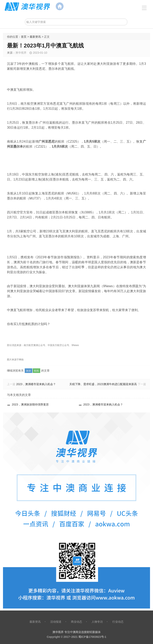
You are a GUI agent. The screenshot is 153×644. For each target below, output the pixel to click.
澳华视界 (21, 53)
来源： (11, 53)
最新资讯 (35, 37)
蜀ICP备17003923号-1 (92, 637)
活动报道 (56, 622)
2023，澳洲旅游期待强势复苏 (30, 404)
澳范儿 (76, 6)
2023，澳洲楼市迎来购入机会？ (36, 384)
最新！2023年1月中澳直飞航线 (45, 46)
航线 (36, 371)
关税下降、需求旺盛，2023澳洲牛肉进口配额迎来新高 (103, 384)
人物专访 (97, 622)
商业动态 (76, 622)
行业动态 (118, 622)
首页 (24, 37)
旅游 (28, 371)
